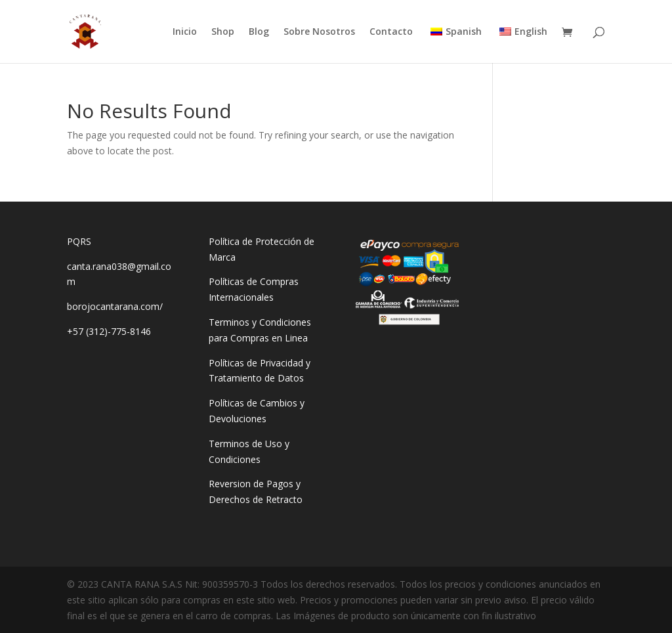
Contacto (391, 32)
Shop (223, 32)
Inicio (185, 32)
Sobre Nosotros (319, 32)
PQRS (79, 241)
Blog (259, 32)
